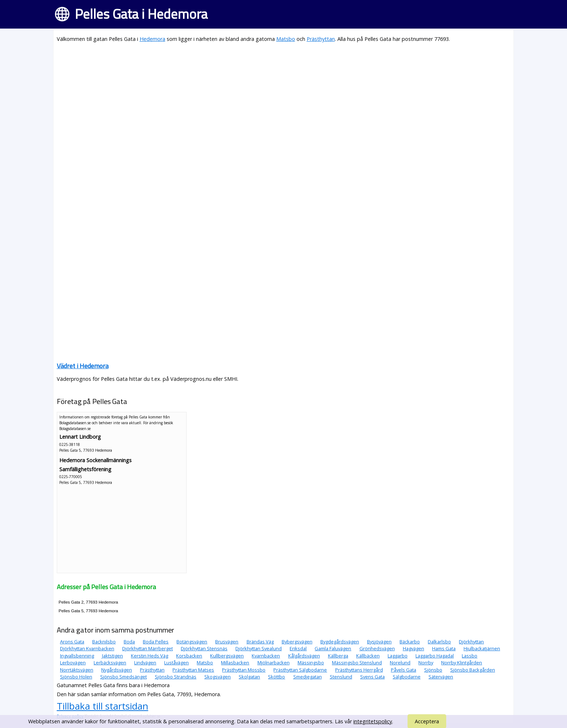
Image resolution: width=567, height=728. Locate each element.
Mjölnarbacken (274, 663)
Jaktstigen (112, 656)
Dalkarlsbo (439, 642)
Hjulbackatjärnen (482, 648)
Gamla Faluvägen (333, 648)
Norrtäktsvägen (77, 670)
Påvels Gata (404, 670)
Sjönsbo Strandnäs (176, 677)
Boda (129, 642)
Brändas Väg (260, 642)
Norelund (400, 663)
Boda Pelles (156, 642)
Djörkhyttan (471, 642)
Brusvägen (227, 642)
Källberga (338, 656)
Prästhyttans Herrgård (359, 670)
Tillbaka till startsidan (103, 706)
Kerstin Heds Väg (150, 656)
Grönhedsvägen (377, 648)
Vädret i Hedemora (83, 366)
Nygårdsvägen (117, 670)
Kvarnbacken (266, 656)
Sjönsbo (433, 670)
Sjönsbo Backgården (473, 670)
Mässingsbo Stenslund (357, 663)
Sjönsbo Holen (76, 677)
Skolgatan (249, 677)
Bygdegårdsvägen (340, 642)
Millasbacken (235, 663)
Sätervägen (441, 677)
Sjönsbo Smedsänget (123, 677)
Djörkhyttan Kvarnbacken (87, 648)
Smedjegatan (308, 677)
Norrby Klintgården (462, 663)
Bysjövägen (379, 642)
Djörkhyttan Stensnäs (204, 648)
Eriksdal (298, 648)
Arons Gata (72, 642)
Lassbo (470, 656)
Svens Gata (372, 677)
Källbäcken (368, 656)
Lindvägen (145, 663)
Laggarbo (398, 656)
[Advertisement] (274, 100)
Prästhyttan (321, 39)
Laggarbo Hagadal (435, 656)
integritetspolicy (373, 721)
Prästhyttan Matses (193, 670)
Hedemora (152, 39)
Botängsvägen (192, 642)
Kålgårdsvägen (304, 656)
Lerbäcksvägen (110, 663)
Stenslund (341, 677)
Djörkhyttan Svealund (259, 648)
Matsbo (286, 39)
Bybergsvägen (297, 642)
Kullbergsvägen (227, 656)
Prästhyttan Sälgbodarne (300, 670)
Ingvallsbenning (77, 656)
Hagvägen (413, 648)
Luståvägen (176, 663)
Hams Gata (444, 648)
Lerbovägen (73, 663)
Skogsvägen (218, 677)
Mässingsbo (311, 663)
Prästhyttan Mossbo (244, 670)
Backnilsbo (104, 642)
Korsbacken (189, 656)
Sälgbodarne (407, 677)
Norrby (426, 663)
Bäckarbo (410, 642)
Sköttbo (276, 677)
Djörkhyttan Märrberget (148, 648)
